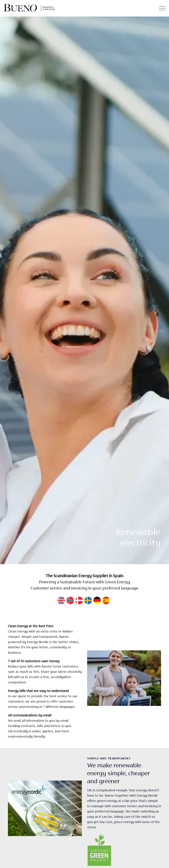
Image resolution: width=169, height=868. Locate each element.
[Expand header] (162, 8)
